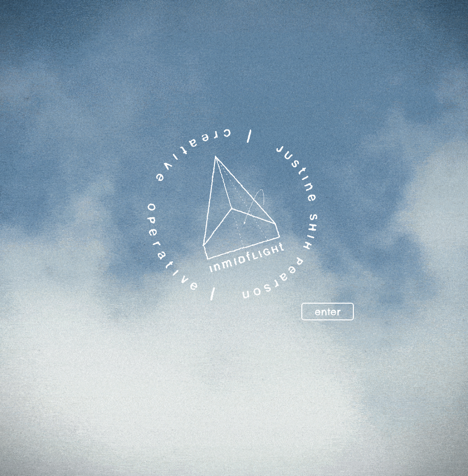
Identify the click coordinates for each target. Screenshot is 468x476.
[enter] (328, 312)
